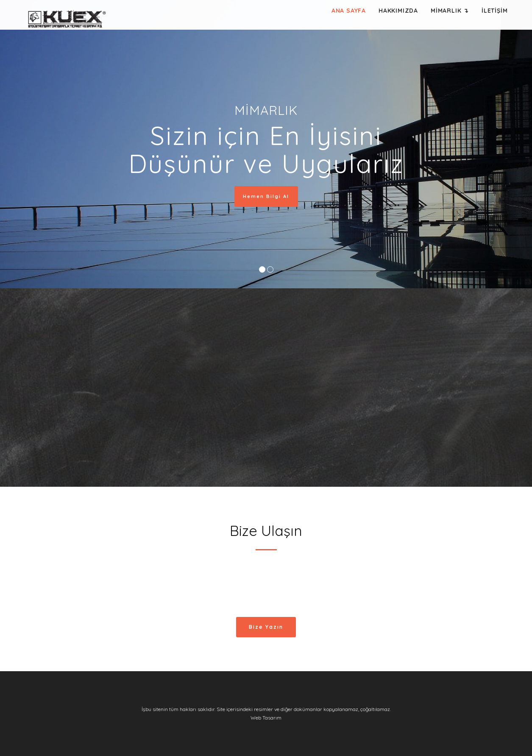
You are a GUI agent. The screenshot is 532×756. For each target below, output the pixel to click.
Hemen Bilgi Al (268, 196)
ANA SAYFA (349, 11)
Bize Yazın (266, 627)
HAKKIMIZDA (398, 11)
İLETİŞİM (494, 11)
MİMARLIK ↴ (450, 11)
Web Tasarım (266, 718)
